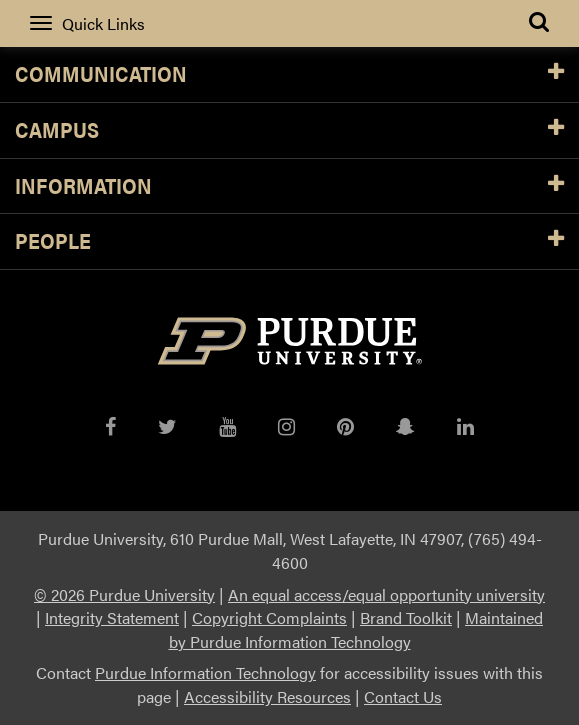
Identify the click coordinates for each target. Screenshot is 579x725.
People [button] (289, 241)
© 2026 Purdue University (124, 594)
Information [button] (289, 186)
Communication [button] (289, 74)
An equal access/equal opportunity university (386, 594)
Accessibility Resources (267, 696)
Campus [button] (289, 130)
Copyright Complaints (269, 617)
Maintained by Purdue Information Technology (356, 629)
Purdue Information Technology (205, 672)
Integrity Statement (112, 617)
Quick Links (87, 23)
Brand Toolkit (406, 617)
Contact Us (403, 696)
